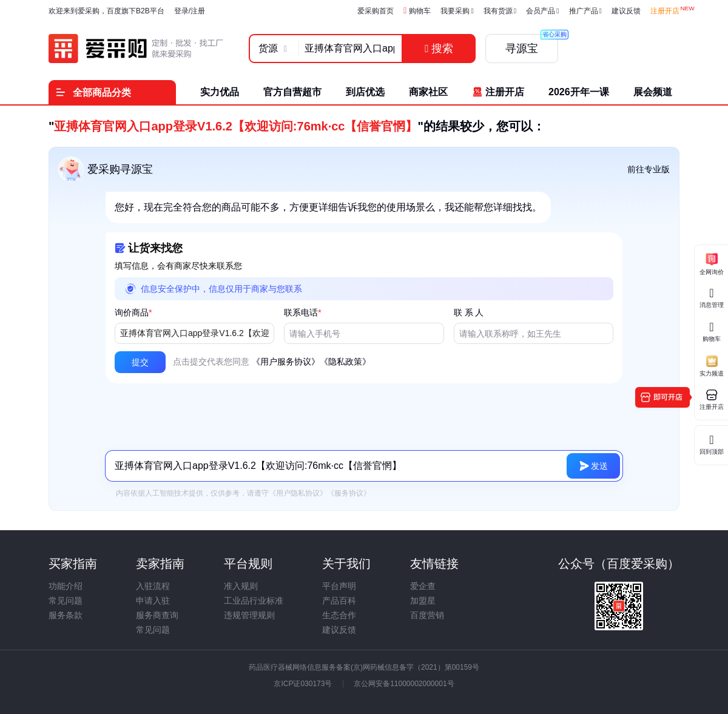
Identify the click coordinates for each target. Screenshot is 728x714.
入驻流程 (153, 586)
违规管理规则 (249, 615)
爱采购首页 (376, 11)
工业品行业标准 (254, 601)
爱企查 (423, 586)
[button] (140, 362)
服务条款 (66, 615)
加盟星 (423, 601)
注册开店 (665, 11)
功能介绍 (66, 586)
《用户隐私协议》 (298, 493)
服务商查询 (157, 615)
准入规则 (241, 586)
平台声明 (339, 586)
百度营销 (427, 615)
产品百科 (339, 601)
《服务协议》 (349, 493)
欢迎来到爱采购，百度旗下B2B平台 (106, 11)
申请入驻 (153, 601)
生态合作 (339, 615)
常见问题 (66, 601)
